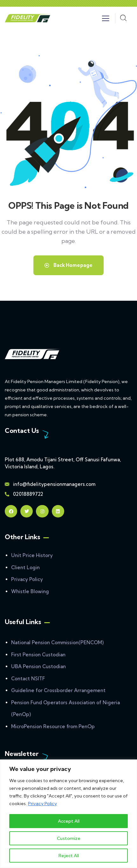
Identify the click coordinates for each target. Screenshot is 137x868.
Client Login (25, 567)
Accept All (69, 821)
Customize (69, 838)
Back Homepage (68, 265)
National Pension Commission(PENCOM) (57, 642)
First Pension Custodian (38, 655)
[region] (68, 814)
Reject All (69, 856)
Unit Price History (32, 555)
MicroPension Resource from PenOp (53, 726)
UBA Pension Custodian (38, 666)
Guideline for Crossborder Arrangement (58, 690)
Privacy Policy (42, 804)
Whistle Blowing (30, 591)
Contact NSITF (28, 679)
